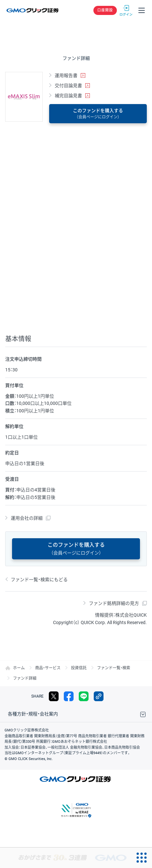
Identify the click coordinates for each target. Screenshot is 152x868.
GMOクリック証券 (33, 10)
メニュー (142, 10)
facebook (69, 696)
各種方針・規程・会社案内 (33, 714)
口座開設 (105, 10)
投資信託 (79, 668)
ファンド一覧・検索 (114, 668)
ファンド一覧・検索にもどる (39, 580)
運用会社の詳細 (27, 518)
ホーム (19, 668)
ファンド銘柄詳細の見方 (114, 603)
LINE (84, 696)
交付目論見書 (68, 86)
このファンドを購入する (98, 114)
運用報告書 (66, 75)
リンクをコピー (99, 696)
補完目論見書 (68, 96)
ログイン (126, 10)
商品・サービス (48, 668)
